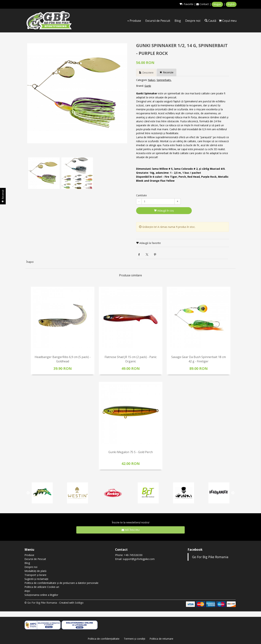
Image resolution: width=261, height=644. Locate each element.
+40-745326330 (133, 555)
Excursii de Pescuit (158, 21)
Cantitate (141, 195)
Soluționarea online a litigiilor (41, 594)
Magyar (217, 4)
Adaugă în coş (164, 210)
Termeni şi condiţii (134, 638)
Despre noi (193, 21)
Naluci (152, 80)
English (231, 4)
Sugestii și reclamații (36, 579)
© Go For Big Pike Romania (41, 602)
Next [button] (233, 492)
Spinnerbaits (164, 80)
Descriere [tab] (146, 72)
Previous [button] (28, 492)
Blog (178, 21)
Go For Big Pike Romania (210, 557)
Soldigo (79, 602)
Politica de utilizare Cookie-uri (42, 586)
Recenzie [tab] (167, 72)
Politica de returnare (161, 638)
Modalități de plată (35, 571)
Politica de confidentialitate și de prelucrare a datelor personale (61, 583)
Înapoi (30, 261)
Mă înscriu (131, 529)
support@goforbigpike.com (139, 559)
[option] (77, 93)
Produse (134, 21)
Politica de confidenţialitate (104, 638)
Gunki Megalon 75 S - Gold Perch (131, 452)
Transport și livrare (35, 575)
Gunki (148, 85)
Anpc (27, 590)
